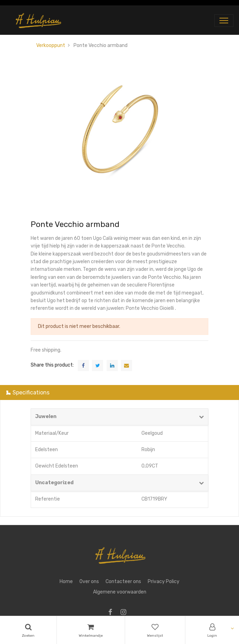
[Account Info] (212, 630)
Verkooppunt (51, 45)
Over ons (89, 582)
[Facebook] (113, 613)
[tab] (119, 392)
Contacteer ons (123, 582)
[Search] (28, 630)
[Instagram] (126, 613)
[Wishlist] (155, 630)
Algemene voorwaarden (120, 592)
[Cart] (91, 630)
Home (66, 582)
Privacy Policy (164, 582)
